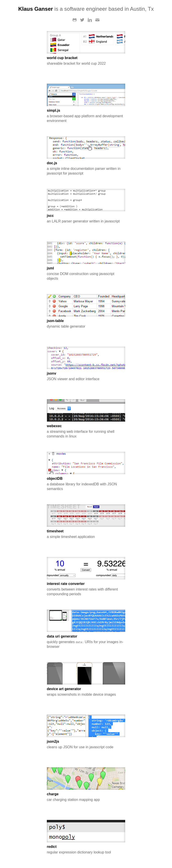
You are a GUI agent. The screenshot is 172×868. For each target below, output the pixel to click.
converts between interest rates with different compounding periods (86, 589)
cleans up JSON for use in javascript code (86, 744)
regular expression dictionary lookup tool (86, 849)
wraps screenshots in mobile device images (86, 692)
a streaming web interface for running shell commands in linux (86, 431)
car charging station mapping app (86, 797)
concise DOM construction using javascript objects (86, 273)
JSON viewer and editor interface (86, 376)
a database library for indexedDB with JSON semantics (86, 484)
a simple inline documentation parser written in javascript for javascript (86, 168)
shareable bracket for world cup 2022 (86, 61)
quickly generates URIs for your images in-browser (86, 641)
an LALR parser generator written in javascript (86, 218)
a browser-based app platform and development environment (86, 116)
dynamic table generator (86, 324)
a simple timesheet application (86, 534)
